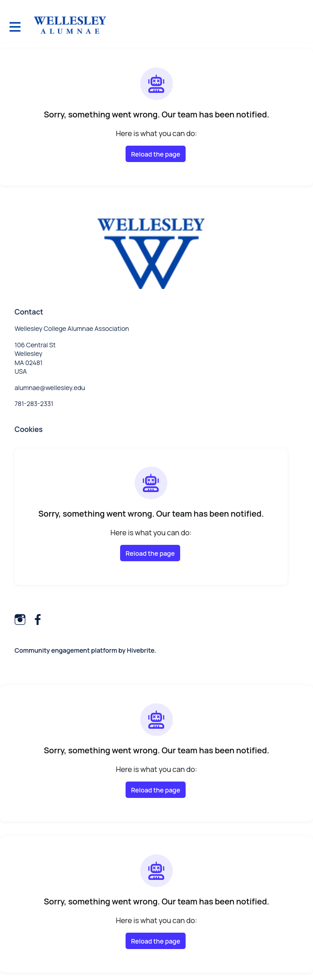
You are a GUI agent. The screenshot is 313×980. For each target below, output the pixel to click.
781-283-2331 (34, 404)
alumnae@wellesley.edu (50, 388)
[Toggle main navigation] (15, 26)
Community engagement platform (66, 650)
